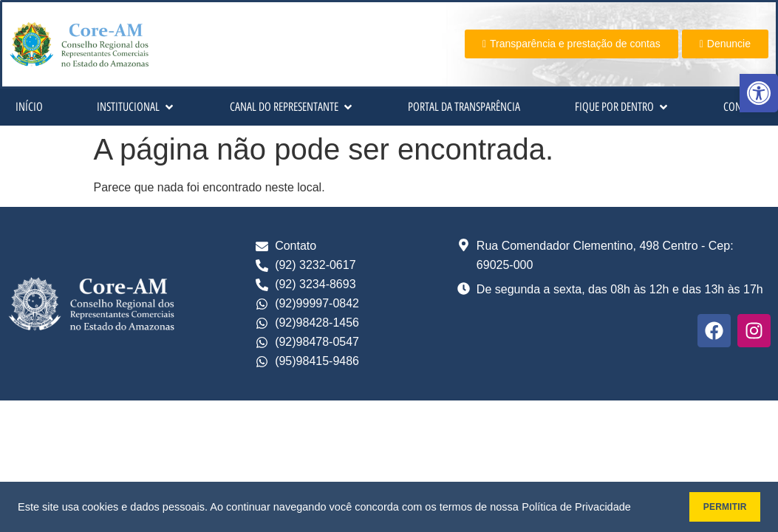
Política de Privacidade (576, 507)
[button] (759, 93)
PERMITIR (713, 507)
